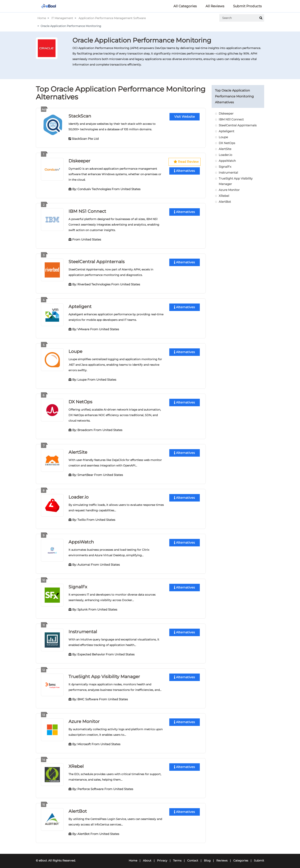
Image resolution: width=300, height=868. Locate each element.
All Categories (185, 6)
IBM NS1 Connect (87, 211)
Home (42, 18)
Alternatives (184, 171)
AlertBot (78, 808)
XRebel (76, 763)
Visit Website (185, 117)
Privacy (162, 857)
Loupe (75, 350)
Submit (259, 857)
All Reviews (215, 6)
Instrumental (83, 629)
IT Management (62, 18)
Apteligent (80, 306)
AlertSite (78, 451)
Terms (177, 857)
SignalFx (78, 585)
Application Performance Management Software (112, 18)
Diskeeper (79, 161)
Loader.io (79, 495)
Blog (207, 857)
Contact (193, 857)
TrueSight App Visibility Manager (104, 674)
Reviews (222, 857)
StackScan (80, 116)
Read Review (186, 161)
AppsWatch (81, 540)
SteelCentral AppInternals (96, 261)
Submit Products (247, 6)
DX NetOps (80, 400)
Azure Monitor (84, 719)
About (147, 857)
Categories (241, 857)
